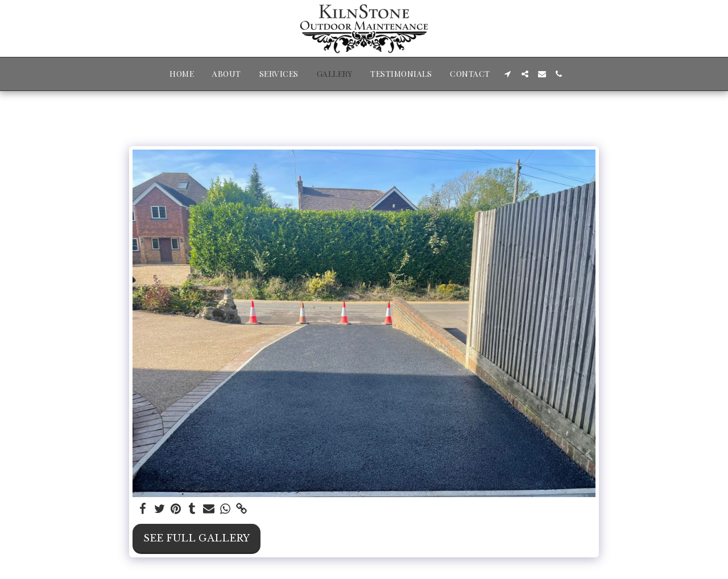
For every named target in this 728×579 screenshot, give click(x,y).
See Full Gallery (197, 538)
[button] (508, 74)
